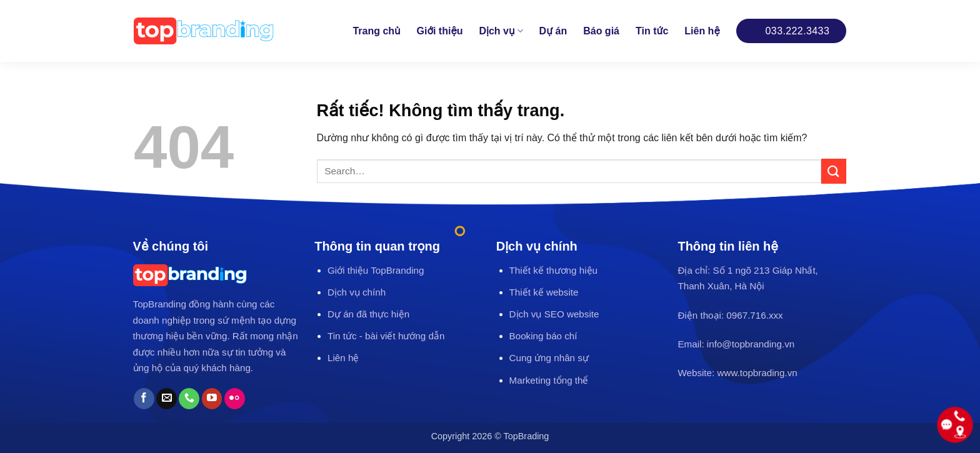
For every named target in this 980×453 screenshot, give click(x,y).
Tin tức (652, 31)
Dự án (553, 31)
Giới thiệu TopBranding (376, 270)
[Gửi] (834, 171)
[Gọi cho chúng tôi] (189, 399)
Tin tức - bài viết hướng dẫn (386, 336)
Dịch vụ (501, 31)
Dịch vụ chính (357, 292)
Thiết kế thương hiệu (553, 270)
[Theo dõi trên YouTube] (212, 399)
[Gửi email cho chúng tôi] (167, 399)
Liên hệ (702, 31)
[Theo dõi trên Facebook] (144, 399)
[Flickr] (235, 399)
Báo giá (601, 31)
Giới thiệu (440, 31)
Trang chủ (376, 31)
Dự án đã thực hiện (368, 314)
